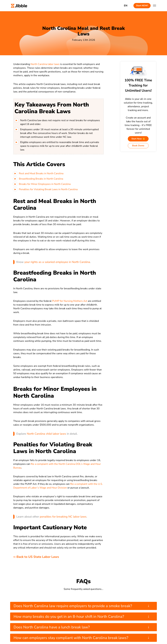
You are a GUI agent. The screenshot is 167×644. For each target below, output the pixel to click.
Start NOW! (142, 6)
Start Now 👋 (138, 139)
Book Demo (138, 146)
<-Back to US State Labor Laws (36, 557)
